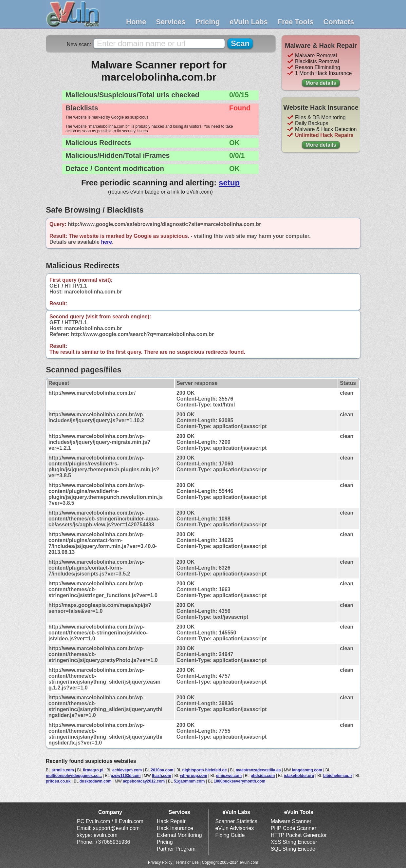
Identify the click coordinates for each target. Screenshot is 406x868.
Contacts (339, 22)
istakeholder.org (299, 776)
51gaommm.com (189, 781)
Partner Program (176, 849)
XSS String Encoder (294, 842)
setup (229, 183)
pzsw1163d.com (126, 776)
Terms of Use (187, 862)
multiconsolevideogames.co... (74, 776)
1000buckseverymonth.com (240, 781)
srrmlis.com (63, 770)
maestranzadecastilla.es (258, 770)
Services (171, 22)
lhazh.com (162, 776)
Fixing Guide (230, 835)
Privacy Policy (160, 862)
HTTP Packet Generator (299, 835)
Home (136, 22)
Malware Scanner (291, 821)
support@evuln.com (116, 828)
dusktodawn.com (96, 781)
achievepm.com (127, 770)
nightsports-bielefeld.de (205, 770)
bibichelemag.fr (338, 776)
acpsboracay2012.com (144, 781)
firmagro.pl (93, 770)
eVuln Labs (249, 22)
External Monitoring (179, 835)
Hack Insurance (175, 828)
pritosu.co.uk (58, 781)
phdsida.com (263, 776)
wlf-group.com (194, 776)
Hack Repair (171, 821)
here (106, 242)
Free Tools (296, 22)
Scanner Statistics (236, 821)
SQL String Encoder (294, 849)
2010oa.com (162, 770)
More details (321, 83)
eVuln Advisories (235, 828)
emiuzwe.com (229, 776)
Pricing (208, 22)
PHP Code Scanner (294, 828)
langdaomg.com (307, 770)
